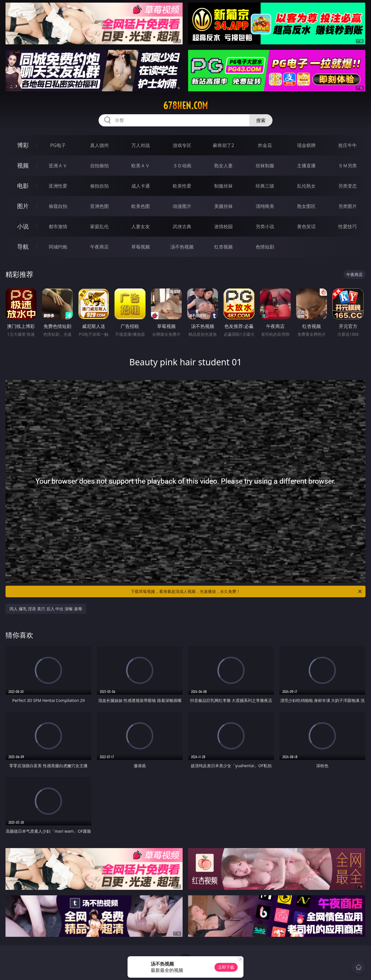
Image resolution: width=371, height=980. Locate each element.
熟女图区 (306, 206)
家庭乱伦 (99, 226)
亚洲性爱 (58, 186)
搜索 (261, 120)
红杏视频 (223, 247)
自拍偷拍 (99, 166)
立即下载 (226, 967)
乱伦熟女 (306, 186)
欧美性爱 (182, 186)
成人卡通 (141, 186)
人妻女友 (141, 226)
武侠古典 (182, 226)
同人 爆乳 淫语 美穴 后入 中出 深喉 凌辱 (46, 609)
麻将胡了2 (223, 145)
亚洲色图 (99, 206)
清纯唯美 (265, 206)
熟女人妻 (223, 166)
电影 (23, 186)
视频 (23, 165)
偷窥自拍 (58, 206)
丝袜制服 (265, 166)
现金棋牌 (306, 145)
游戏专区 (182, 145)
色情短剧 (265, 247)
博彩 (23, 145)
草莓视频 (141, 247)
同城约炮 (58, 247)
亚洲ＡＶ (58, 166)
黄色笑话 (306, 226)
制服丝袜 (223, 186)
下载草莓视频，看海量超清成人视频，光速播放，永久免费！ (247, 591)
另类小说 (265, 226)
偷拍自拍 (99, 186)
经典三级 (265, 186)
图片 (23, 206)
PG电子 (58, 145)
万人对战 (141, 145)
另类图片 (348, 206)
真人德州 (99, 145)
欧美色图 (141, 206)
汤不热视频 (182, 247)
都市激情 (58, 226)
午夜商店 (99, 247)
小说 (23, 226)
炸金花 (265, 145)
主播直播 (306, 166)
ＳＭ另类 (348, 166)
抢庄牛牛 (348, 145)
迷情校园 (223, 226)
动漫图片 (182, 206)
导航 (23, 247)
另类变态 (348, 186)
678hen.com (185, 106)
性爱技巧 (348, 226)
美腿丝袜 (223, 206)
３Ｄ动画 (182, 166)
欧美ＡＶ (141, 166)
